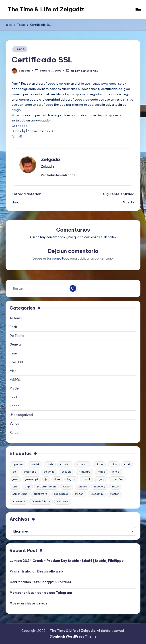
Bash (13, 327)
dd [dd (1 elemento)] (14, 472)
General (15, 344)
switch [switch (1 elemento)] (79, 494)
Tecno (20, 49)
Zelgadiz (51, 159)
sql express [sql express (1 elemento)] (61, 494)
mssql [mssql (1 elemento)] (86, 479)
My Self (15, 388)
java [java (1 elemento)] (15, 479)
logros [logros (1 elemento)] (71, 479)
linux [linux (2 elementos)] (57, 479)
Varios (14, 423)
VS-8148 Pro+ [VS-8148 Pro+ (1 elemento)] (41, 501)
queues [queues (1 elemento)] (82, 487)
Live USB (16, 362)
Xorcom (15, 432)
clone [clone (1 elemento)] (99, 464)
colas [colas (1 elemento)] (113, 464)
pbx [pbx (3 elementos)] (15, 487)
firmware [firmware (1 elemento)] (84, 472)
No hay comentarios (82, 71)
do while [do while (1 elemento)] (49, 472)
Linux (14, 353)
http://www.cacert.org (108, 83)
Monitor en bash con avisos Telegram (41, 593)
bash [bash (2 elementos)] (50, 464)
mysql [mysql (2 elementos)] (101, 479)
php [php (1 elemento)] (27, 487)
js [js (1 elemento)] (46, 479)
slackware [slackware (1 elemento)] (41, 494)
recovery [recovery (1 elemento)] (100, 487)
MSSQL (15, 380)
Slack (14, 397)
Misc (13, 371)
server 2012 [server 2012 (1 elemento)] (20, 494)
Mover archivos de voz (28, 603)
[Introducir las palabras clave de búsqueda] (44, 288)
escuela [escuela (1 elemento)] (67, 472)
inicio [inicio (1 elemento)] (116, 472)
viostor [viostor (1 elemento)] (114, 494)
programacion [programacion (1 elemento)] (46, 487)
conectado (61, 258)
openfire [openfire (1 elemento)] (117, 479)
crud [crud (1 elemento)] (127, 464)
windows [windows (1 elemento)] (63, 501)
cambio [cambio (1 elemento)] (65, 464)
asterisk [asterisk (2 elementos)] (35, 464)
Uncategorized (21, 415)
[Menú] (138, 10)
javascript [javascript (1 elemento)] (32, 479)
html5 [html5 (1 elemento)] (101, 472)
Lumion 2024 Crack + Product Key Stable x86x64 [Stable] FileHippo (67, 561)
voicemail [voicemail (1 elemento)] (19, 501)
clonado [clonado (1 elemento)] (83, 464)
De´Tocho (17, 336)
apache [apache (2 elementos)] (17, 464)
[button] (58, 175)
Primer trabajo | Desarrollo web (36, 571)
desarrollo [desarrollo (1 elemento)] (30, 472)
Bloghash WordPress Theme (73, 636)
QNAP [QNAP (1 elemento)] (67, 487)
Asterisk (16, 318)
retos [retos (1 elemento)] (115, 487)
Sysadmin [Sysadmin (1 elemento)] (97, 494)
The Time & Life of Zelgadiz (46, 9)
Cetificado (20, 126)
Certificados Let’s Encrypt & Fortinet (40, 582)
